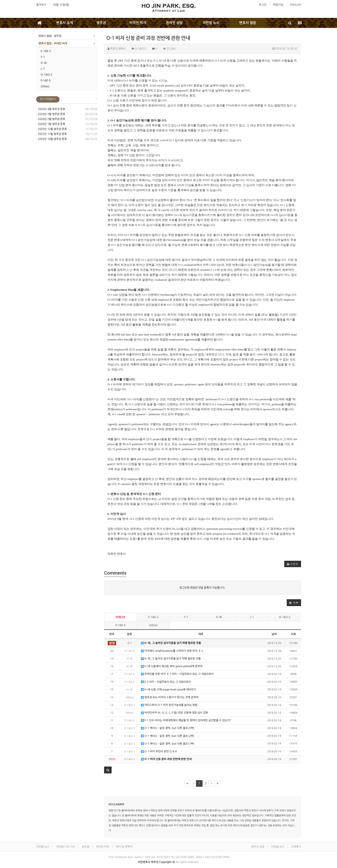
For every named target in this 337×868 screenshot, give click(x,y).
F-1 (186, 617)
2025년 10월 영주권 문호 (51, 139)
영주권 (101, 23)
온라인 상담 (174, 23)
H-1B (219, 617)
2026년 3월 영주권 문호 (51, 114)
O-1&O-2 (285, 617)
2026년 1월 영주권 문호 (51, 124)
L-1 (252, 617)
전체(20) (120, 617)
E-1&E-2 (153, 617)
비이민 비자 (138, 23)
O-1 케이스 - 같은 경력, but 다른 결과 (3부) (168, 728)
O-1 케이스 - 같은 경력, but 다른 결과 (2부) (168, 736)
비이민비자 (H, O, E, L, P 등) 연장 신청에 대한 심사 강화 (174, 713)
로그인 (263, 5)
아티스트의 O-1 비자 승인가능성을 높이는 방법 (169, 705)
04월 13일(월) (61, 5)
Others (153, 625)
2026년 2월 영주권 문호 (51, 119)
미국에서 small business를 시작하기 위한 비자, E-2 (172, 651)
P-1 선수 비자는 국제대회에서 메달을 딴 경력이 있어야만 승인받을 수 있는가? (186, 721)
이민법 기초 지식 (66, 847)
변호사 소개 (65, 23)
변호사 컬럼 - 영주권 (50, 36)
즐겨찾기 (41, 5)
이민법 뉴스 (211, 23)
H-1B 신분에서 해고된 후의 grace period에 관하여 (172, 666)
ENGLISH (295, 5)
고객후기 (296, 847)
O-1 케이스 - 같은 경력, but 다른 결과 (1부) (168, 744)
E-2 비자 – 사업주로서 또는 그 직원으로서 (166, 682)
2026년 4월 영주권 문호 (51, 109)
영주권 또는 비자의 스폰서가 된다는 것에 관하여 (170, 697)
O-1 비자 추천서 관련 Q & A (159, 752)
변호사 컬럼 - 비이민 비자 (53, 43)
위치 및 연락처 (124, 847)
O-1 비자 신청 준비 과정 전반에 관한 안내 (166, 759)
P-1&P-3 (121, 625)
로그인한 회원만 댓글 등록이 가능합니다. (202, 588)
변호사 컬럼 (248, 23)
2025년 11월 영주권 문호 (51, 134)
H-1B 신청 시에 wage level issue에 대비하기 (168, 690)
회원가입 (278, 5)
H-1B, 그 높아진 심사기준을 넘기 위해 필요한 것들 (171, 643)
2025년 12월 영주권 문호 (51, 129)
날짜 (274, 634)
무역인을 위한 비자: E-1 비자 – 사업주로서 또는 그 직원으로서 (177, 674)
